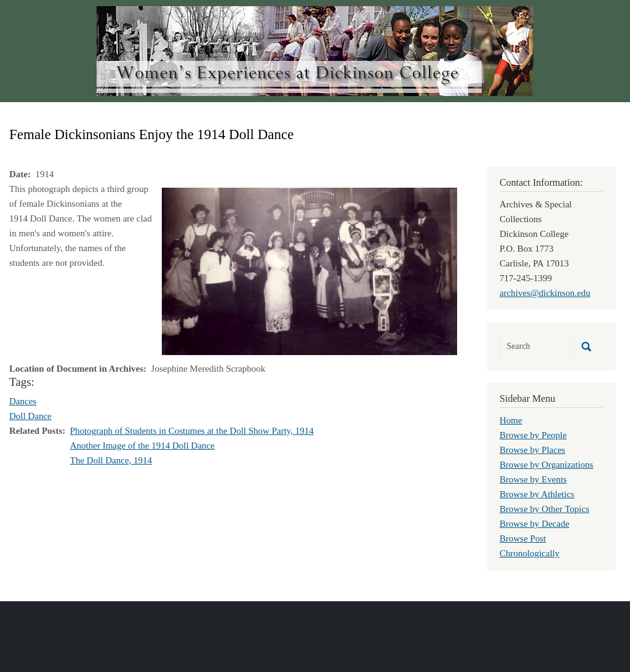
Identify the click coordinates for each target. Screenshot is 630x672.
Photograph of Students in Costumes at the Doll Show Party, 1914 (192, 431)
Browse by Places (532, 450)
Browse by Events (533, 479)
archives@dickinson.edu (545, 293)
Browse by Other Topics (544, 509)
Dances (23, 401)
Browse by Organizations (546, 465)
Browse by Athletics (537, 494)
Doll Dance (30, 416)
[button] (309, 270)
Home (511, 420)
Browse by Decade (534, 524)
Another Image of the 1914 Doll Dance (142, 446)
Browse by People (533, 435)
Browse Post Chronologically (530, 546)
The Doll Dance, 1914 (111, 460)
